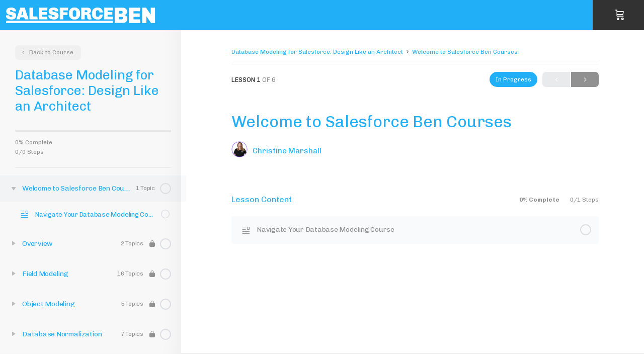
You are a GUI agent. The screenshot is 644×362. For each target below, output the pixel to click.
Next (585, 80)
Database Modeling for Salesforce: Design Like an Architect (317, 52)
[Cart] (620, 15)
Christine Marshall (287, 151)
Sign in (635, 15)
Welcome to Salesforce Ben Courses (465, 52)
